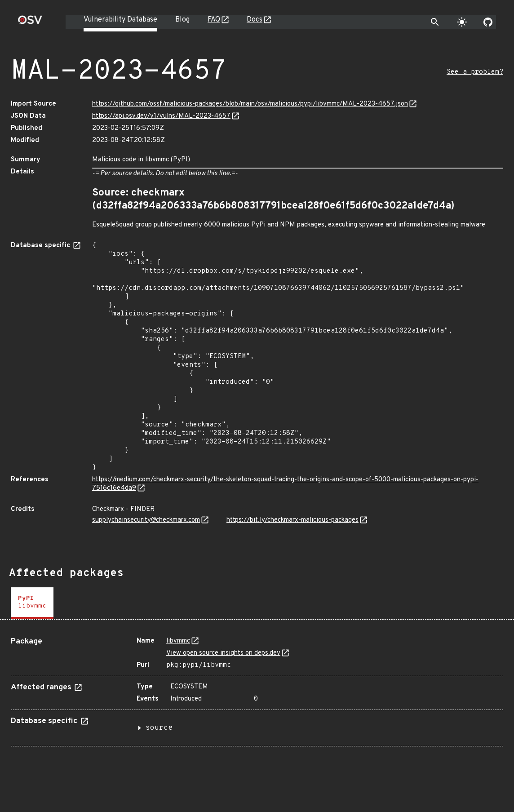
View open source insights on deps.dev (223, 653)
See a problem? (475, 72)
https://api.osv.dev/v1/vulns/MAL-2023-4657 (161, 116)
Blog (182, 20)
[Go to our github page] (488, 22)
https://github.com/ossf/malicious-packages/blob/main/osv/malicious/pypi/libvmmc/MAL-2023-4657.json (250, 104)
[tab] (32, 603)
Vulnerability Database (120, 20)
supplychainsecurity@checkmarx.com (146, 520)
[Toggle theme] (462, 22)
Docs (255, 20)
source (159, 728)
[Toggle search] (435, 22)
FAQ (214, 20)
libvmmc (178, 641)
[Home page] (30, 23)
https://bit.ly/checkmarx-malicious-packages (292, 520)
